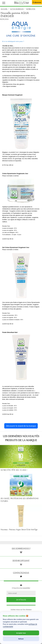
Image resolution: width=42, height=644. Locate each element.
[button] (3, 3)
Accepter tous (21, 633)
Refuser (21, 639)
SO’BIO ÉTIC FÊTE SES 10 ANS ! (14, 470)
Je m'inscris (21, 600)
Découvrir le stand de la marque (21, 426)
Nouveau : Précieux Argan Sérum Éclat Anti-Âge (19, 530)
